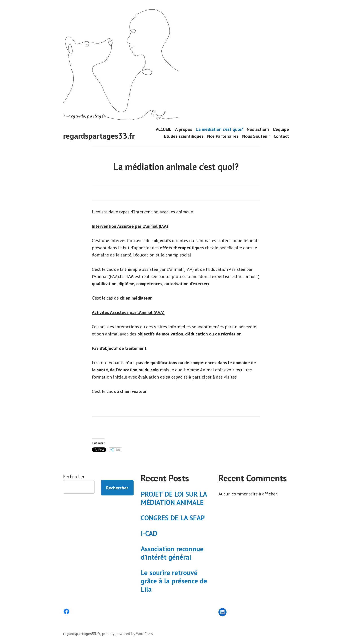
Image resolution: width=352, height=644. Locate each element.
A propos (184, 129)
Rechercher (74, 477)
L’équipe (281, 129)
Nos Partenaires (223, 136)
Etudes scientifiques (184, 136)
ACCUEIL (164, 129)
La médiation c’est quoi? (219, 129)
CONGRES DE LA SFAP (173, 518)
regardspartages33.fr (99, 136)
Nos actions (258, 129)
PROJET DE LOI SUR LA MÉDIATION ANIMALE (174, 498)
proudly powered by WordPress (127, 634)
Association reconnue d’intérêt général (172, 553)
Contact (281, 136)
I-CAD (149, 533)
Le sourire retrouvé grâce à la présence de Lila (174, 581)
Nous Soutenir (256, 136)
